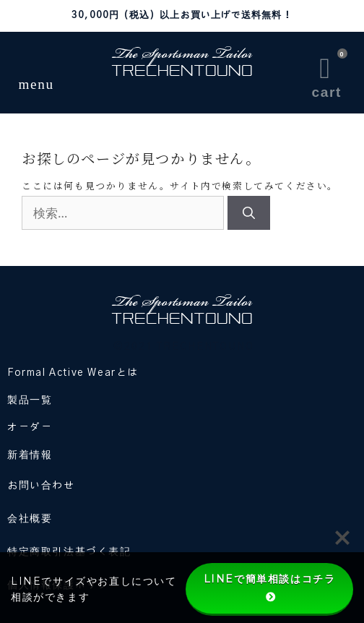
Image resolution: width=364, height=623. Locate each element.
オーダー (30, 428)
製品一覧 (30, 400)
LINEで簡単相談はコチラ (270, 588)
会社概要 (30, 519)
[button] (37, 66)
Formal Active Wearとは (73, 373)
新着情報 (30, 455)
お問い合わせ (41, 486)
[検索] (249, 213)
